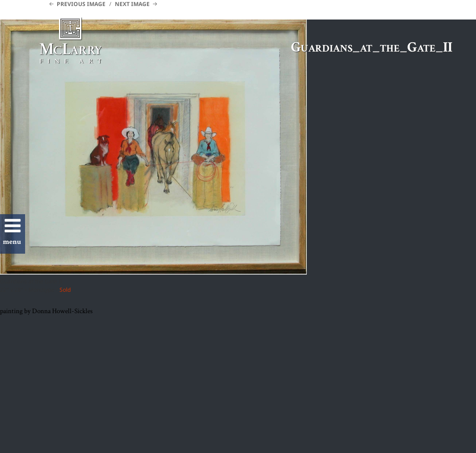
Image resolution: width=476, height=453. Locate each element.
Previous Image (81, 4)
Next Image (132, 4)
